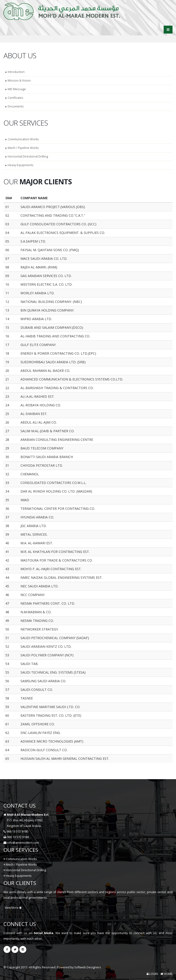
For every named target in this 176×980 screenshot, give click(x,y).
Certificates (15, 98)
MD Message (17, 89)
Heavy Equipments (21, 165)
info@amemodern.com (23, 843)
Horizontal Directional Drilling (28, 156)
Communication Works (23, 139)
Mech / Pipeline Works (23, 148)
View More (13, 908)
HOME (166, 974)
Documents (16, 106)
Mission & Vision (19, 81)
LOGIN (152, 974)
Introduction (16, 72)
